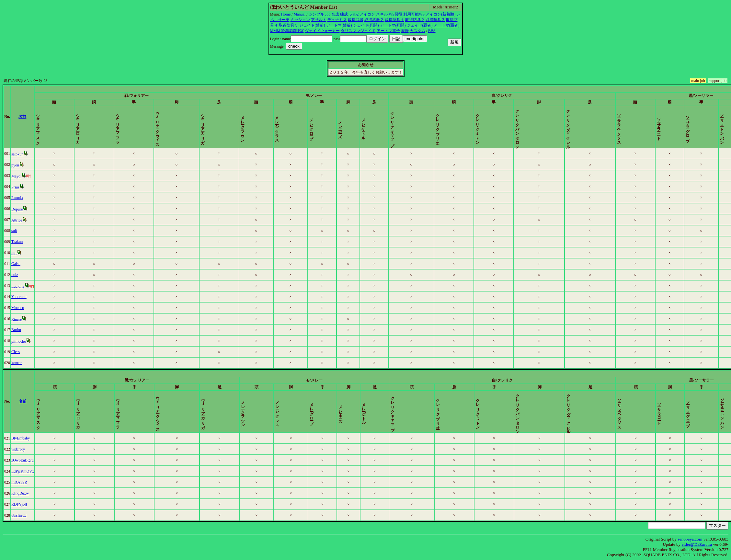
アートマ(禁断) (339, 25)
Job (328, 14)
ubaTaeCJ (19, 515)
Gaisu (16, 264)
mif (14, 253)
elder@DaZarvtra (697, 544)
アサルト (319, 20)
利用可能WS (414, 14)
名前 (22, 117)
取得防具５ (289, 25)
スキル (382, 14)
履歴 (405, 31)
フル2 (354, 14)
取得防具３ (435, 20)
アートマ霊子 (388, 31)
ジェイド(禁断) (312, 25)
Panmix (17, 198)
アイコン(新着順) (440, 14)
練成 (344, 14)
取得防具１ (394, 20)
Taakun (17, 242)
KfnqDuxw (20, 493)
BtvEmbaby (21, 438)
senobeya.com (690, 539)
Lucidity (18, 286)
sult (14, 231)
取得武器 (356, 20)
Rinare (17, 319)
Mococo (18, 308)
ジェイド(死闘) (366, 25)
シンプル (316, 14)
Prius (15, 187)
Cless (16, 352)
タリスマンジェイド (358, 31)
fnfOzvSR (19, 482)
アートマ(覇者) (447, 25)
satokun (17, 154)
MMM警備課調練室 (287, 31)
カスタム (417, 31)
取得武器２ (374, 20)
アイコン (367, 14)
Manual (300, 14)
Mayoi (16, 176)
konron (17, 363)
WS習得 (395, 14)
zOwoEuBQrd (23, 460)
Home (286, 14)
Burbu (16, 330)
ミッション (300, 20)
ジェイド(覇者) (420, 25)
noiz (15, 275)
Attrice (17, 220)
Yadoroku (19, 297)
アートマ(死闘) (393, 25)
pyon (15, 165)
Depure (17, 209)
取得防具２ (415, 20)
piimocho (19, 341)
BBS (432, 31)
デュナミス (337, 20)
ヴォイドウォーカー (322, 31)
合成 (335, 14)
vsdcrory (18, 449)
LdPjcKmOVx (23, 471)
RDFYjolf (19, 504)
